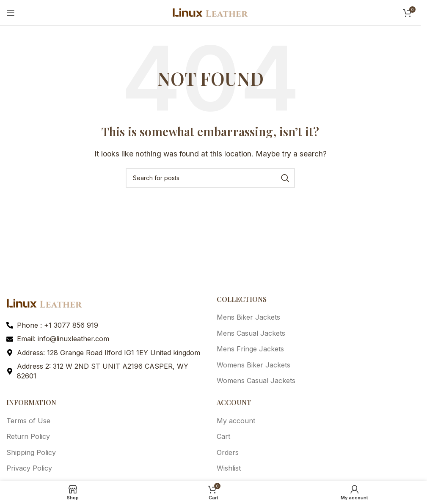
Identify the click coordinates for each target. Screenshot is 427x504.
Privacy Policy (29, 468)
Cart (223, 436)
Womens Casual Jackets (256, 381)
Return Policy (28, 436)
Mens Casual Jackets (251, 333)
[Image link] (44, 303)
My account (236, 421)
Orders (228, 452)
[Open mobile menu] (11, 13)
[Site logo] (210, 12)
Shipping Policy (31, 452)
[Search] (210, 178)
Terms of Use (28, 421)
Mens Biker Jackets (248, 317)
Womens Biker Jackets (253, 365)
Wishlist (229, 468)
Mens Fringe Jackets (250, 349)
